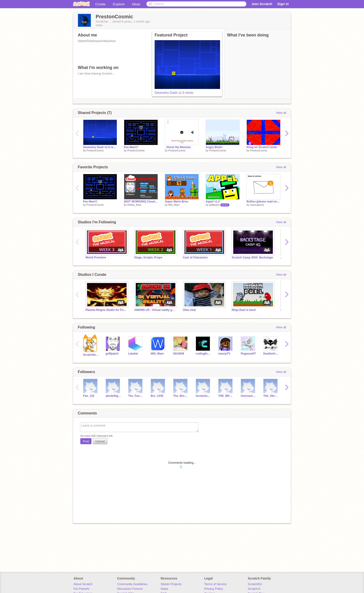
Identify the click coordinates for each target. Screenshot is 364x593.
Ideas (136, 4)
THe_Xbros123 (271, 396)
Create (100, 4)
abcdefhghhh (113, 396)
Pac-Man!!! (131, 147)
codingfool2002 (203, 354)
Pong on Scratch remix (262, 147)
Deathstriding (271, 354)
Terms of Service (216, 584)
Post (86, 441)
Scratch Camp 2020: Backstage (252, 257)
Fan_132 (89, 396)
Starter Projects (171, 584)
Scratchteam (91, 355)
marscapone (257, 205)
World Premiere (96, 257)
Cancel (100, 441)
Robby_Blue (134, 205)
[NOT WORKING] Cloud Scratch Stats (141, 202)
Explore (119, 4)
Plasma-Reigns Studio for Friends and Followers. (106, 310)
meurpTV (224, 354)
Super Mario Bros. (177, 202)
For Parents (81, 589)
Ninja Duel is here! (244, 310)
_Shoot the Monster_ (179, 147)
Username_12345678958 (249, 396)
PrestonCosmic (95, 150)
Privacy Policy (214, 589)
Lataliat (133, 354)
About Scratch (83, 584)
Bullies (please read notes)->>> (263, 202)
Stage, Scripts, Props (148, 257)
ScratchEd (255, 584)
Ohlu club (189, 310)
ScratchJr (254, 589)
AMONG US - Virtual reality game (155, 310)
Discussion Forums (130, 589)
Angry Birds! (214, 147)
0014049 (179, 354)
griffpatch (214, 205)
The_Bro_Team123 (181, 396)
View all (281, 113)
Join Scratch (262, 4)
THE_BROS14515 (226, 396)
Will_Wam (174, 205)
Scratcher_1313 (203, 396)
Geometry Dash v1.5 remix (174, 93)
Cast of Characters (195, 257)
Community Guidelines (132, 584)
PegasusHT (248, 354)
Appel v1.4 (213, 202)
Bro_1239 (157, 396)
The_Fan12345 (136, 396)
